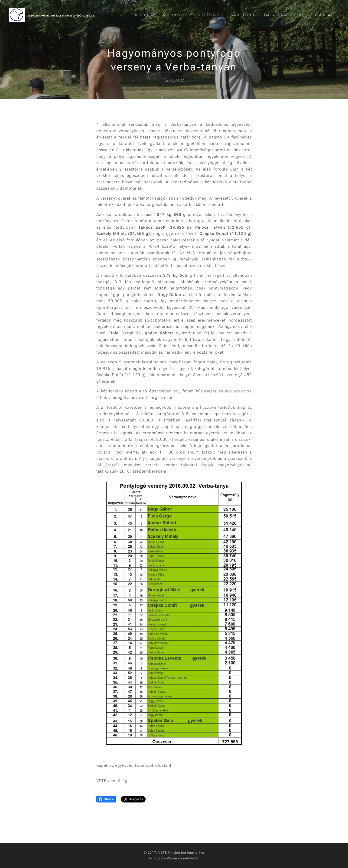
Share (106, 799)
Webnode (175, 858)
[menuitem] (148, 15)
